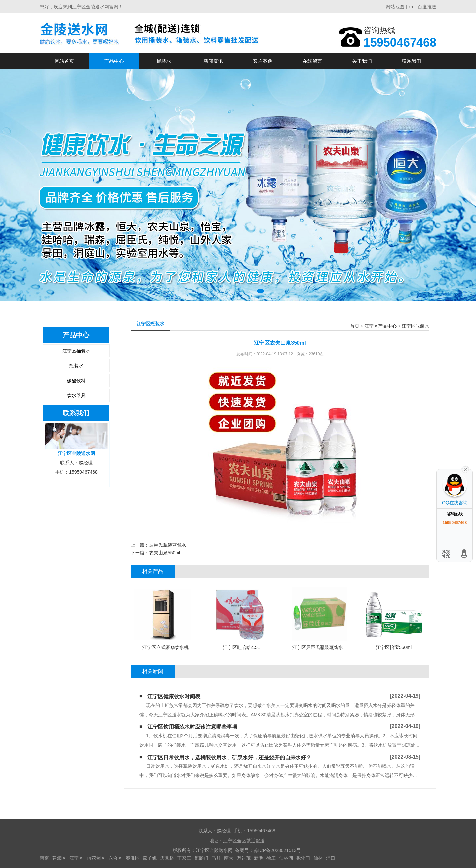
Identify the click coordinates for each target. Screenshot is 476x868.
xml (412, 7)
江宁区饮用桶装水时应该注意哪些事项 (192, 727)
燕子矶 (150, 858)
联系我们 (412, 61)
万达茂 (244, 858)
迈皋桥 (167, 858)
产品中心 (114, 61)
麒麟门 (201, 858)
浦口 (331, 858)
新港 (258, 858)
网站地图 (395, 7)
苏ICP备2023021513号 (277, 850)
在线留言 (312, 61)
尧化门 (303, 858)
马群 (216, 858)
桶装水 (164, 61)
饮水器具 (76, 395)
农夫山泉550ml (165, 553)
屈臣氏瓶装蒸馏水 (168, 545)
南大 (229, 858)
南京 (44, 858)
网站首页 (64, 61)
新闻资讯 (213, 61)
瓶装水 (76, 366)
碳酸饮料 (76, 381)
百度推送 (427, 7)
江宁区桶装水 (76, 351)
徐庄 (271, 858)
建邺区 (59, 858)
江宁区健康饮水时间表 (174, 697)
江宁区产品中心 (380, 326)
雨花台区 (96, 858)
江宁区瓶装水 (416, 326)
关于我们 (362, 61)
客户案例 (263, 61)
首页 (355, 326)
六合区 (115, 858)
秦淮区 (133, 858)
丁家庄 (184, 858)
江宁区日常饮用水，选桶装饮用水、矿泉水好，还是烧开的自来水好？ (229, 757)
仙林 (318, 858)
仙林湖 (286, 858)
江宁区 (76, 858)
